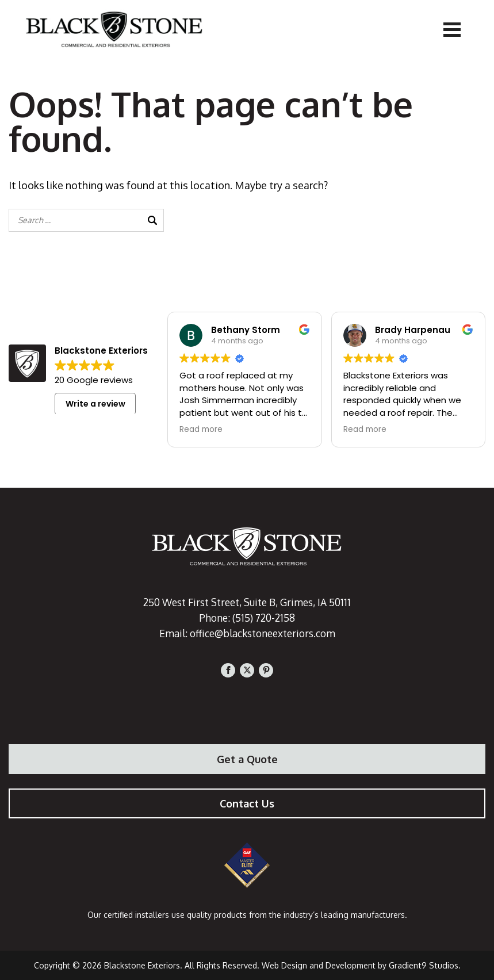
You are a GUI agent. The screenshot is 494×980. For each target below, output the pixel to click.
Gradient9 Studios (424, 965)
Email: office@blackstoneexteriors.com (247, 633)
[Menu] (452, 29)
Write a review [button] (95, 404)
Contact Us (247, 803)
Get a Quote (247, 759)
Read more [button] (201, 430)
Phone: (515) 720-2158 (247, 618)
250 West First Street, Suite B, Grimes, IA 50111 (247, 602)
